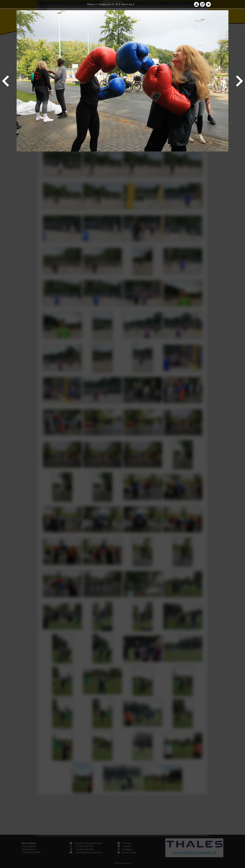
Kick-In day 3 (128, 4)
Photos (91, 4)
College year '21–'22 (108, 4)
